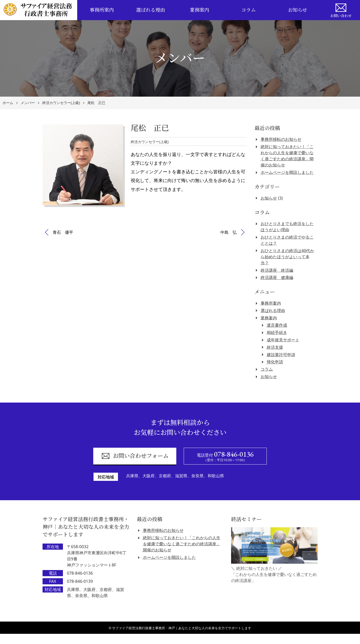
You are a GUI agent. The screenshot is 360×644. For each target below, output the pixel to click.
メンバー (28, 103)
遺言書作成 (277, 325)
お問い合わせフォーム (135, 456)
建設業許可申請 (281, 355)
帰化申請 (275, 362)
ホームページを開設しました (287, 172)
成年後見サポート (283, 340)
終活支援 (275, 347)
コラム (249, 10)
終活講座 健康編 (277, 277)
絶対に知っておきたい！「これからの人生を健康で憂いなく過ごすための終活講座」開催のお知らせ (287, 156)
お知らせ (297, 10)
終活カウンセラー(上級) (61, 103)
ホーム (8, 103)
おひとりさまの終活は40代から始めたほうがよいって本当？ (287, 257)
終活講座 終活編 (277, 270)
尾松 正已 (96, 103)
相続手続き (277, 332)
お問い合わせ (341, 10)
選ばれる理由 (151, 10)
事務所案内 (102, 10)
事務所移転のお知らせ (281, 139)
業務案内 (199, 10)
